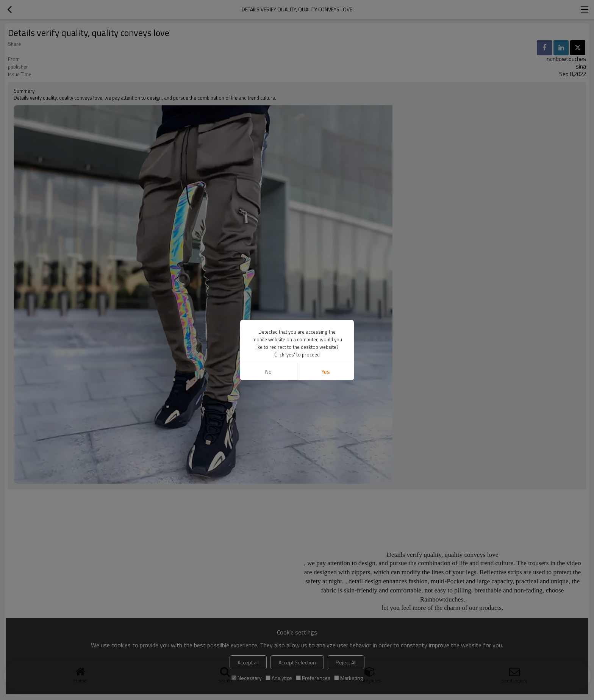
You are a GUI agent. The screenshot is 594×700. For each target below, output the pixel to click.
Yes (326, 372)
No (268, 372)
